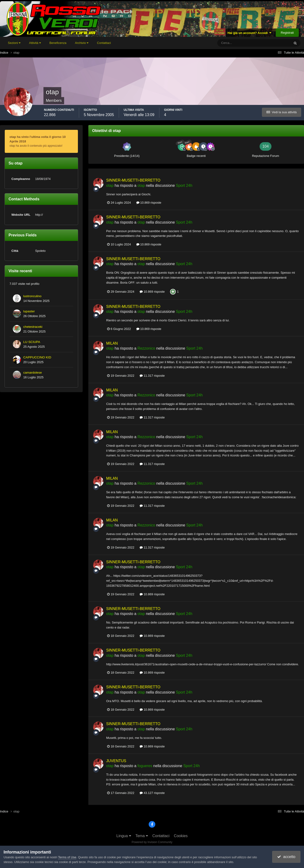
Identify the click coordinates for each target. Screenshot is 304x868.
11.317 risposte (152, 376)
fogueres (145, 766)
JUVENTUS (116, 761)
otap (110, 185)
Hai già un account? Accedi (249, 33)
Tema (142, 836)
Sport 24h (184, 185)
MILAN (112, 343)
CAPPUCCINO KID (37, 357)
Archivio (82, 43)
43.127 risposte (152, 793)
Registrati (287, 33)
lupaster (29, 311)
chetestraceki (33, 327)
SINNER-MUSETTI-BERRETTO (133, 180)
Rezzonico (146, 348)
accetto (286, 857)
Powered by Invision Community (152, 842)
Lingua (124, 836)
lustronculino (32, 296)
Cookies (181, 836)
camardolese (33, 373)
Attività (35, 43)
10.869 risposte (149, 203)
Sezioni (14, 43)
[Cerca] (234, 43)
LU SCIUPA (32, 342)
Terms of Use (67, 857)
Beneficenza (58, 43)
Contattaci (104, 43)
